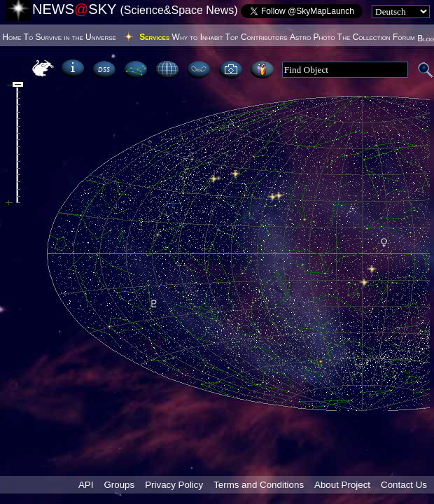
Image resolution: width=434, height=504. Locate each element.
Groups (119, 485)
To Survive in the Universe (70, 37)
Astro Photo (313, 37)
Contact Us (404, 485)
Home (12, 37)
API (86, 485)
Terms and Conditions (259, 485)
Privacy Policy (174, 485)
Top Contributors (257, 37)
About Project (342, 485)
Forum (404, 37)
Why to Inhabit (198, 37)
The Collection (364, 37)
